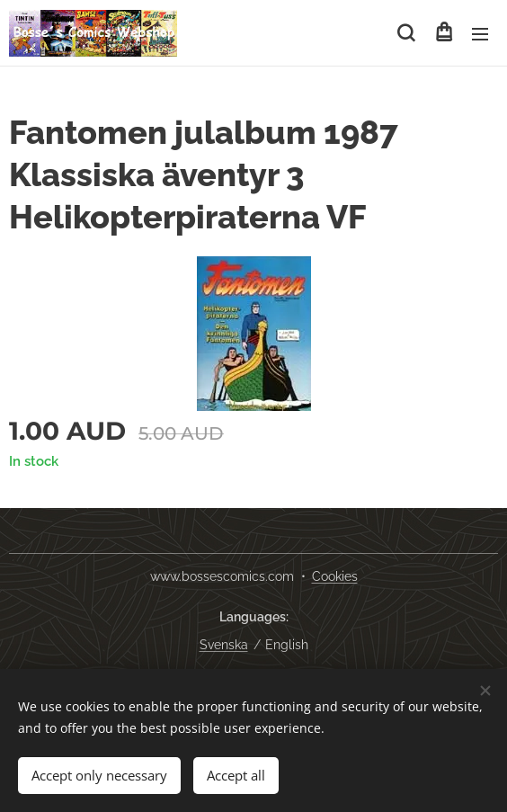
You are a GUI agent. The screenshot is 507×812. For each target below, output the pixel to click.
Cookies (335, 576)
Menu (480, 34)
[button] (406, 33)
